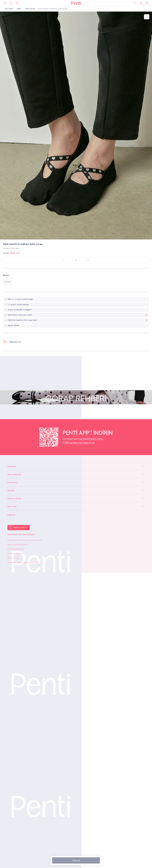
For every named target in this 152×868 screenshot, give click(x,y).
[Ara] (11, 3)
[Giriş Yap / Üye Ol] (141, 3)
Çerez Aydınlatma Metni (18, 545)
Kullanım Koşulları (15, 553)
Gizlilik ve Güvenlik (16, 549)
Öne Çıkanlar (14, 475)
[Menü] (5, 3)
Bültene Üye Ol (20, 527)
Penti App (12, 507)
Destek (11, 491)
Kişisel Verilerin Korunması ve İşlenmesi (24, 540)
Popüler (12, 466)
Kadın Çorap (30, 9)
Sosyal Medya (14, 499)
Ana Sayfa (9, 9)
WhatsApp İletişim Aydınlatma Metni (23, 562)
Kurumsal (12, 483)
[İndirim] (17, 3)
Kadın (19, 9)
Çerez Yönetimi (14, 558)
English (11, 515)
